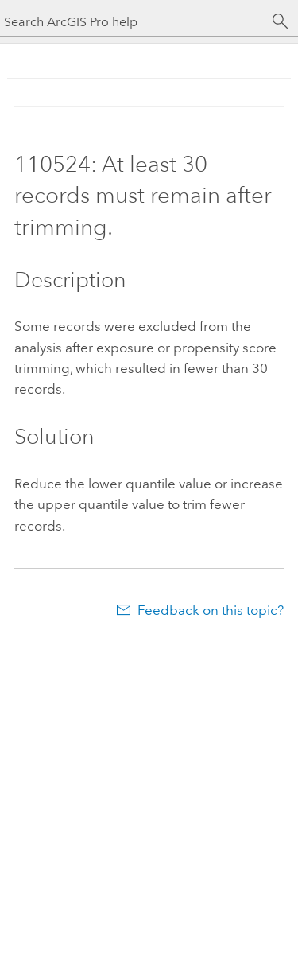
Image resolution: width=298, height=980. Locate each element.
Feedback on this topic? (211, 610)
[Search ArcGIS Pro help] (133, 22)
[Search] (281, 21)
